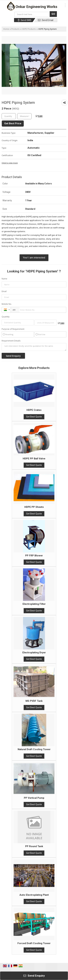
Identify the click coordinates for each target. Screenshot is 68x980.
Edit (39, 116)
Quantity (6, 317)
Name (4, 279)
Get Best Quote (34, 417)
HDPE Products (29, 29)
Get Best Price (13, 123)
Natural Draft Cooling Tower (34, 749)
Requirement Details (11, 341)
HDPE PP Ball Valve (34, 459)
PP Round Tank (34, 846)
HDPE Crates (34, 410)
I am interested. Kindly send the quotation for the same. (34, 347)
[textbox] (24, 116)
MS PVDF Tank (34, 701)
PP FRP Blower (34, 556)
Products (15, 29)
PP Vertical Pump (34, 798)
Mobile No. (7, 304)
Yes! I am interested (34, 258)
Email (4, 291)
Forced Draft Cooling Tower (34, 943)
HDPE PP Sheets (34, 507)
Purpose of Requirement (13, 329)
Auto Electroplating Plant (34, 895)
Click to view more (10, 163)
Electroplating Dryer (34, 653)
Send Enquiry (34, 976)
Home (6, 29)
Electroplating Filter (34, 604)
